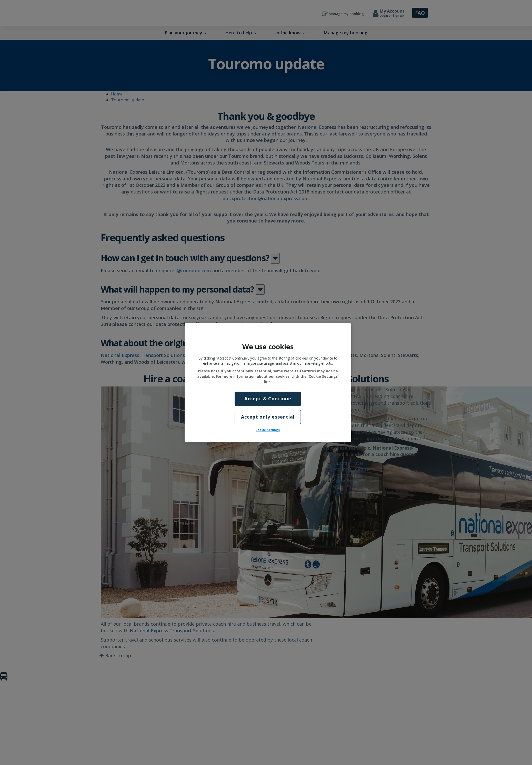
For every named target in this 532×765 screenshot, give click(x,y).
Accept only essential (268, 417)
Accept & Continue (268, 399)
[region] (268, 382)
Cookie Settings (268, 430)
